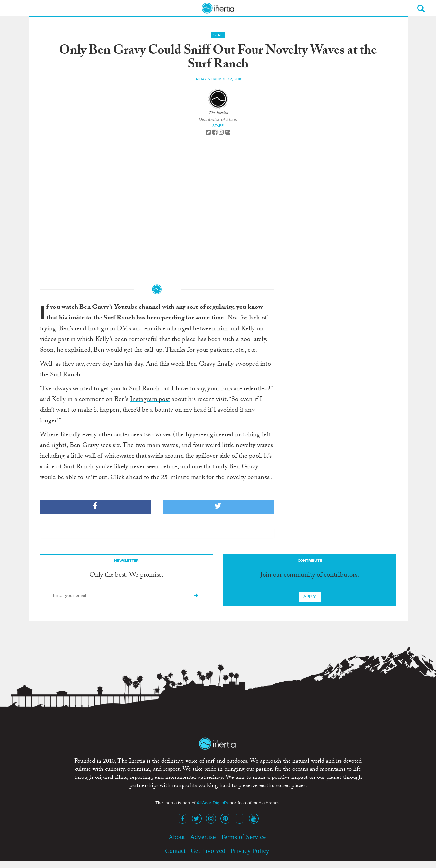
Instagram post (150, 400)
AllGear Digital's (212, 803)
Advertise (203, 837)
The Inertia (218, 113)
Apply (310, 597)
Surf (218, 35)
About (177, 837)
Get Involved (208, 851)
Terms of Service (243, 837)
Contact (175, 851)
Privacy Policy (250, 851)
